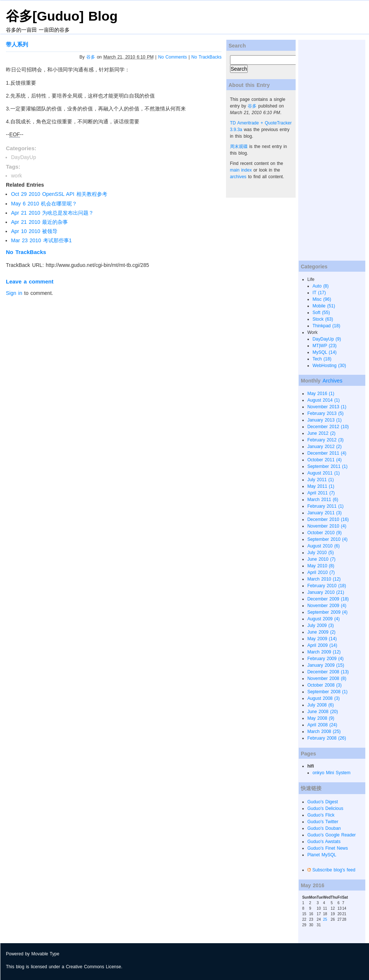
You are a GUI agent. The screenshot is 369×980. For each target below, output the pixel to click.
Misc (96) (322, 299)
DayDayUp (24, 157)
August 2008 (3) (324, 698)
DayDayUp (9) (327, 339)
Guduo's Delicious (326, 808)
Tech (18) (322, 359)
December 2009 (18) (328, 599)
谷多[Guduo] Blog (62, 16)
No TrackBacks (206, 57)
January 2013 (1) (325, 420)
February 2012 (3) (326, 440)
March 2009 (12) (324, 652)
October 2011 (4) (325, 460)
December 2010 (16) (328, 519)
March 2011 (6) (323, 500)
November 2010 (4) (327, 526)
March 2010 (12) (324, 579)
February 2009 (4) (326, 659)
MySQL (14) (325, 352)
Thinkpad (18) (326, 326)
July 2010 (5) (321, 553)
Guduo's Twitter (323, 822)
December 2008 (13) (328, 672)
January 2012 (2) (325, 447)
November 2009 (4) (327, 606)
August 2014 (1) (324, 400)
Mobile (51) (324, 306)
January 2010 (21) (326, 592)
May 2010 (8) (321, 566)
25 (325, 919)
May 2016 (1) (321, 394)
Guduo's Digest (323, 802)
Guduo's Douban (324, 828)
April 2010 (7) (321, 572)
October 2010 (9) (325, 533)
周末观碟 (239, 147)
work (17, 176)
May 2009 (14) (322, 639)
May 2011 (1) (321, 486)
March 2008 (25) (324, 732)
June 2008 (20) (323, 712)
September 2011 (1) (328, 466)
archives (238, 177)
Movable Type (45, 954)
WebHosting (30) (329, 366)
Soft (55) (321, 313)
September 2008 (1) (328, 692)
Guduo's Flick (321, 815)
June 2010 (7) (321, 559)
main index (241, 170)
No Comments (173, 57)
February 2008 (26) (327, 738)
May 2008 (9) (321, 718)
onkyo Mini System (332, 773)
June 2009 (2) (321, 632)
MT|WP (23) (325, 346)
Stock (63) (323, 319)
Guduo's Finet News (328, 848)
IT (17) (319, 293)
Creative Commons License (94, 967)
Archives (333, 381)
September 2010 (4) (328, 539)
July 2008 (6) (321, 705)
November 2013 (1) (327, 407)
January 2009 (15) (326, 665)
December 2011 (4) (327, 453)
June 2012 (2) (321, 433)
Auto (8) (321, 286)
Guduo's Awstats (324, 842)
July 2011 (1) (321, 480)
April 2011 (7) (321, 493)
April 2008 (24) (322, 725)
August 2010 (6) (324, 546)
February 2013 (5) (326, 413)
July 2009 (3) (321, 625)
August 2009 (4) (324, 619)
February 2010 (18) (327, 586)
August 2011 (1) (324, 473)
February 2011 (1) (326, 506)
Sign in (14, 293)
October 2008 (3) (325, 685)
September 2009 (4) (328, 612)
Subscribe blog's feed (334, 870)
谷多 (91, 57)
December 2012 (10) (328, 427)
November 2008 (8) (327, 678)
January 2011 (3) (325, 513)
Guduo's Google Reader (332, 835)
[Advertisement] (328, 150)
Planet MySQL (322, 855)
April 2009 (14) (322, 645)
